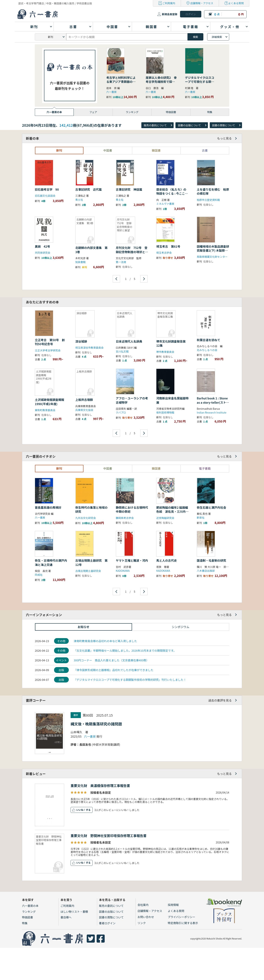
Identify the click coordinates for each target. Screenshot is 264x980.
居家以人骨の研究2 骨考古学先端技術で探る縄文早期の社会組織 (161, 82)
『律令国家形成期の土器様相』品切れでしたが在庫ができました (114, 670)
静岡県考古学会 (125, 518)
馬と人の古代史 (166, 560)
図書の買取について (224, 125)
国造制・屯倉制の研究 (211, 560)
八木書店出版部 (206, 571)
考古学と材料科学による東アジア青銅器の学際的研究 (121, 82)
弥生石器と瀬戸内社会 (211, 507)
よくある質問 (236, 3)
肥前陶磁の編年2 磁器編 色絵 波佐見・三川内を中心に (174, 512)
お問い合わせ (146, 917)
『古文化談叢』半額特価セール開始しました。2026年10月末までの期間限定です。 (125, 650)
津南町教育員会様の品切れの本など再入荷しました (105, 641)
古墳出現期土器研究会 (88, 571)
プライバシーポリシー (181, 917)
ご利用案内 (169, 3)
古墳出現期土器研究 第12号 (91, 562)
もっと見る (224, 138)
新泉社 (201, 517)
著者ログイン (107, 923)
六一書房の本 (30, 906)
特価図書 (27, 917)
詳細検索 (217, 37)
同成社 (39, 575)
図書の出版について (189, 125)
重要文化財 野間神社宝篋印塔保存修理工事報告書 (109, 836)
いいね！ (81, 810)
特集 (25, 923)
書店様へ (66, 917)
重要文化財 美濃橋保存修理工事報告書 (100, 786)
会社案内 (143, 905)
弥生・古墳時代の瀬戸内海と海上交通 (51, 562)
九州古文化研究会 (86, 518)
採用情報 (173, 905)
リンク (142, 923)
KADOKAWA (123, 571)
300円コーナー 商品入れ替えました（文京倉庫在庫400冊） (111, 660)
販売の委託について (155, 125)
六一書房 (111, 92)
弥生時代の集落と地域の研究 (91, 509)
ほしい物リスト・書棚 (74, 912)
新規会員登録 (170, 14)
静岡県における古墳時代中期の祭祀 (132, 509)
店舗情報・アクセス (202, 3)
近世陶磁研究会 (165, 518)
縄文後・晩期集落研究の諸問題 (96, 724)
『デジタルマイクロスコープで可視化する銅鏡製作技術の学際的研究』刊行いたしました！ (130, 680)
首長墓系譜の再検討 (48, 507)
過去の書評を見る (220, 700)
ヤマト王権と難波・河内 (132, 560)
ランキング (29, 912)
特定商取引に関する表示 (183, 923)
